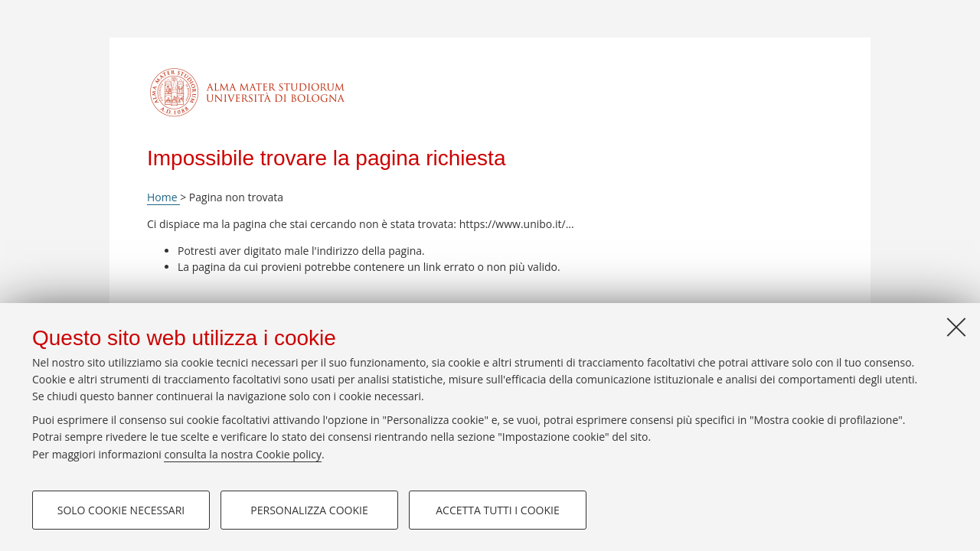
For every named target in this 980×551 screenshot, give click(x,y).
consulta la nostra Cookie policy (243, 454)
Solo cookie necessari (121, 510)
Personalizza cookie (309, 510)
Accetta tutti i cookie (497, 510)
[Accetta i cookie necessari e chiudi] (956, 327)
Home (163, 197)
